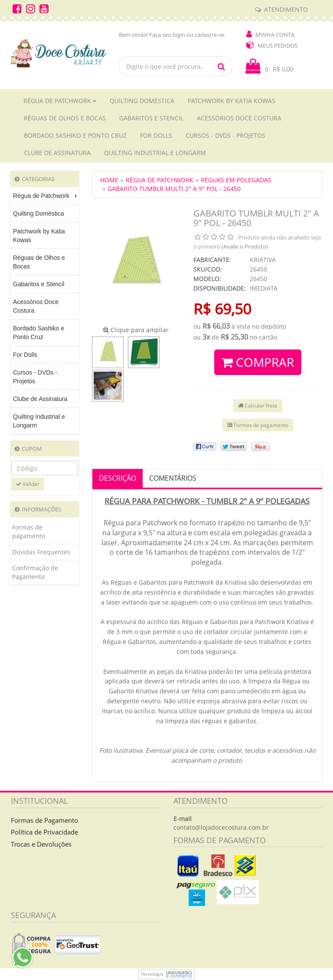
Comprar (258, 362)
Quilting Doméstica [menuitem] (39, 213)
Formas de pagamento (29, 532)
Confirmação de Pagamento (35, 572)
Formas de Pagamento (44, 820)
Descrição (118, 478)
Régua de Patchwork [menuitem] (46, 196)
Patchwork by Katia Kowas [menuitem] (39, 236)
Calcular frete (258, 406)
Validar (28, 484)
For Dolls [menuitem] (25, 355)
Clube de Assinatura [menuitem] (40, 399)
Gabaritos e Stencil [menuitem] (39, 284)
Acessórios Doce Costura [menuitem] (36, 306)
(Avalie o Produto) (245, 246)
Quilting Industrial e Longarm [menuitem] (39, 421)
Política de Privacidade (44, 832)
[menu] (45, 311)
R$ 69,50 (222, 309)
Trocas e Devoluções (41, 844)
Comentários (173, 478)
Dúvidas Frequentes (41, 552)
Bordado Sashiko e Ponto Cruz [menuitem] (39, 333)
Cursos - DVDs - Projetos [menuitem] (35, 377)
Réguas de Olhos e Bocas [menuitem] (39, 262)
